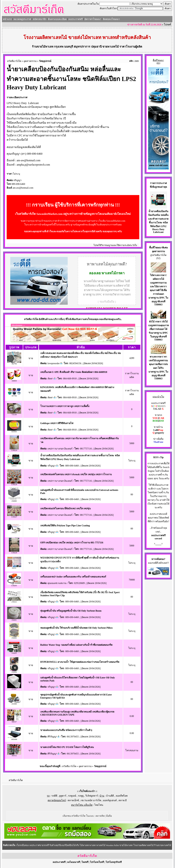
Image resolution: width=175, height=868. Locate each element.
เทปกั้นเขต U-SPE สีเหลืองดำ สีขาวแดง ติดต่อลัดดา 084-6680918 (74, 372)
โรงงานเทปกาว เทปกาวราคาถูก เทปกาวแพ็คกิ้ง (65, 406)
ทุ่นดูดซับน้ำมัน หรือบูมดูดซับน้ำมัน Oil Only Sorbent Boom (71, 611)
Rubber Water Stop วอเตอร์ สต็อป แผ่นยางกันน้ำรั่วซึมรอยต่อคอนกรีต (76, 645)
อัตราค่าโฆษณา (93, 19)
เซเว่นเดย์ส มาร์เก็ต (91, 800)
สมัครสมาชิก (40, 19)
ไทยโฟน (99, 805)
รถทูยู (81, 796)
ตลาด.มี (123, 800)
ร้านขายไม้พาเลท (43, 47)
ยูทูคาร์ (63, 796)
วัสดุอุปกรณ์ (45, 61)
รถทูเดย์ (72, 796)
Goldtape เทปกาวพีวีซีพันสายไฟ (57, 423)
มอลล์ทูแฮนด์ (110, 800)
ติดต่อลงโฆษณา (111, 19)
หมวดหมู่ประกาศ (22, 19)
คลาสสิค (100, 816)
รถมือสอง (159, 559)
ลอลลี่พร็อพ (122, 796)
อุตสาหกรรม (30, 61)
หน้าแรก (7, 19)
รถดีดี (54, 796)
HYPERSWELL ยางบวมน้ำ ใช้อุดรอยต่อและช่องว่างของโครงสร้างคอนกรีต (80, 662)
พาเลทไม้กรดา (113, 273)
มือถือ (109, 816)
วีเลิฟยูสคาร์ (92, 796)
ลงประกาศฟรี (76, 19)
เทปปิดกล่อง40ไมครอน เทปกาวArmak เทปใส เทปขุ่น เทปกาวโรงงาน (76, 474)
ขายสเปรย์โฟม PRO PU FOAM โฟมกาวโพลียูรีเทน (67, 747)
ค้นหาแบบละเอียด (57, 19)
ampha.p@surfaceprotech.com (33, 165)
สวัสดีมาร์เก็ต (14, 61)
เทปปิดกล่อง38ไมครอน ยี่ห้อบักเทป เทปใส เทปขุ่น (66, 509)
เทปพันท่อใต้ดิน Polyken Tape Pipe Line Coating (65, 526)
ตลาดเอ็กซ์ (73, 800)
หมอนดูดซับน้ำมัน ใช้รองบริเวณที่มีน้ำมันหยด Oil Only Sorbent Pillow (77, 628)
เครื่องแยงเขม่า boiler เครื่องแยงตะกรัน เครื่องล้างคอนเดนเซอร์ (73, 577)
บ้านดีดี (110, 796)
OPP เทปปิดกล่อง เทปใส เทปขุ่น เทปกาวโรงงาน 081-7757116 (72, 543)
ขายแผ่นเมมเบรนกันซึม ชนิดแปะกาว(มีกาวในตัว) (66, 730)
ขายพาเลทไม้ (111, 47)
